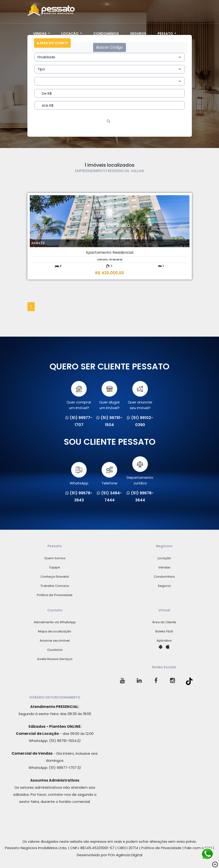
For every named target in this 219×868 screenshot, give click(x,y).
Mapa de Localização (55, 631)
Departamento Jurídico (140, 471)
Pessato (166, 34)
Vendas (40, 34)
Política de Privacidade (55, 595)
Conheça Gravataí (55, 577)
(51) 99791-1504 (65, 741)
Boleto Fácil (164, 631)
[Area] (110, 57)
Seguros (138, 34)
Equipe (55, 567)
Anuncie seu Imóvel (55, 641)
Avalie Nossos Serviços (55, 659)
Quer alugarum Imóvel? (109, 396)
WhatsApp (79, 474)
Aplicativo (164, 641)
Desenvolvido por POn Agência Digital (109, 855)
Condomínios (106, 34)
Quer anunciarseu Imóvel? (140, 396)
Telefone (109, 474)
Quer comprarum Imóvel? (79, 396)
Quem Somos (55, 558)
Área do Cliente (52, 43)
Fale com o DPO (198, 848)
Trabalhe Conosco (55, 586)
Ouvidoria (55, 650)
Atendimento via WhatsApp (55, 622)
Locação (70, 34)
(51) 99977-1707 (65, 768)
